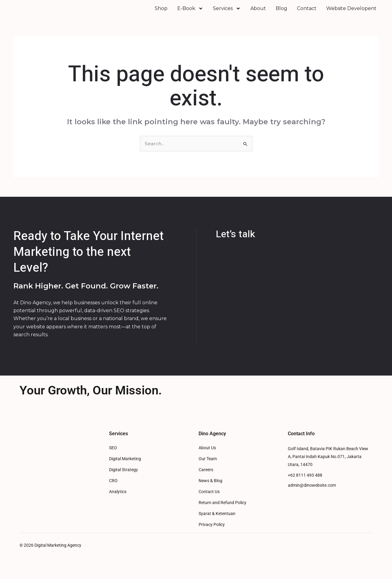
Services (227, 12)
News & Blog (210, 489)
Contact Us (209, 500)
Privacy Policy (212, 533)
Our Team (208, 467)
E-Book (190, 12)
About (258, 12)
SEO (113, 456)
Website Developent (351, 12)
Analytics (118, 500)
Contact (307, 12)
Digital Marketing (125, 467)
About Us (207, 456)
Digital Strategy (124, 478)
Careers (206, 478)
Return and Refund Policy (222, 511)
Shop (161, 12)
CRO (113, 489)
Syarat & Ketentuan (217, 522)
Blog (281, 12)
